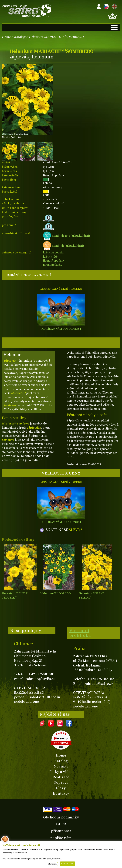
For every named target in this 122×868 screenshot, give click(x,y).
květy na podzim (54, 253)
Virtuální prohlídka (80, 633)
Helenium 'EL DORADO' (56, 594)
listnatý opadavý (54, 261)
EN (114, 6)
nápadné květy (53, 265)
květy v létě (50, 257)
